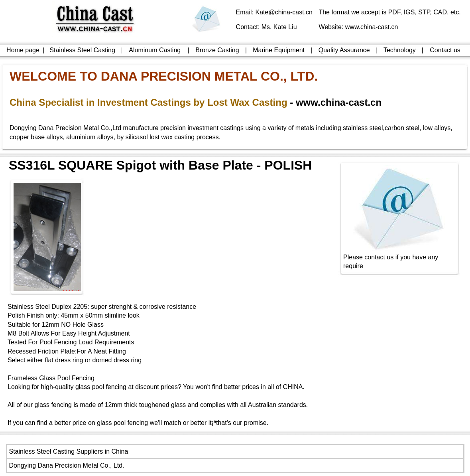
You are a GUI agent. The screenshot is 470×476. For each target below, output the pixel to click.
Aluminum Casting (155, 50)
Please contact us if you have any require (400, 258)
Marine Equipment (279, 50)
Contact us (445, 50)
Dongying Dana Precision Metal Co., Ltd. (67, 465)
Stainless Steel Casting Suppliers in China (69, 451)
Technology (400, 50)
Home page (23, 50)
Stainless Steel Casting (82, 50)
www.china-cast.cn (372, 27)
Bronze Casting (217, 50)
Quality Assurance (344, 50)
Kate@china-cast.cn (284, 12)
